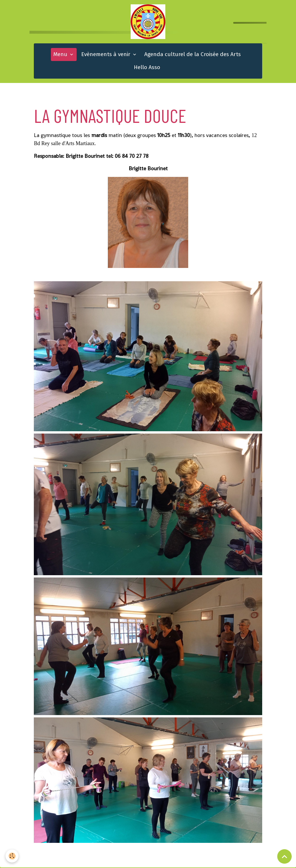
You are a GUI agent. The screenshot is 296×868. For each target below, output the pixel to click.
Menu (61, 55)
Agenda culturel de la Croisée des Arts (193, 55)
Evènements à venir (107, 55)
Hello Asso (147, 68)
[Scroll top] (284, 856)
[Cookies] (12, 856)
